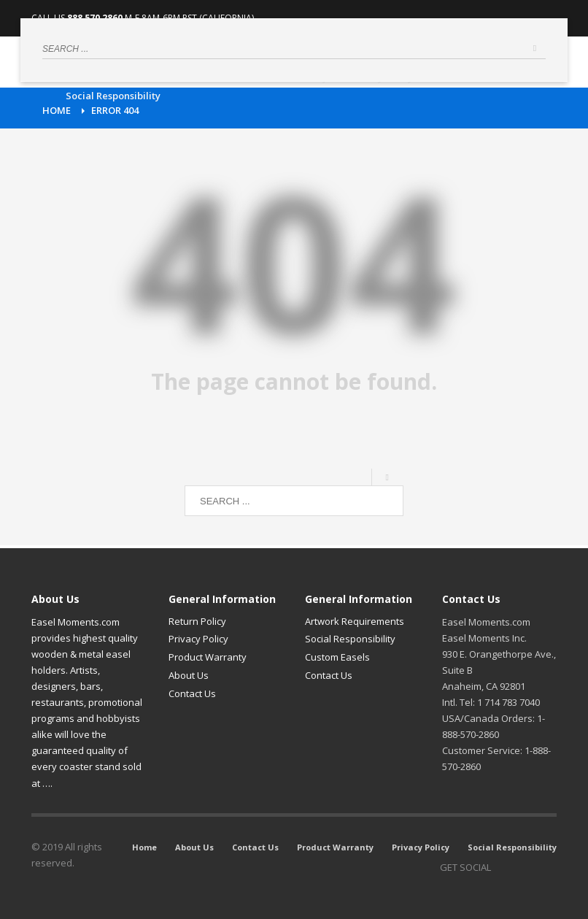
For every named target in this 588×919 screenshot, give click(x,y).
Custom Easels (337, 657)
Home (57, 110)
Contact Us (192, 693)
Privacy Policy (198, 639)
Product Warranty (208, 657)
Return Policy (197, 621)
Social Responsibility (350, 639)
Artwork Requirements (355, 621)
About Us (189, 675)
